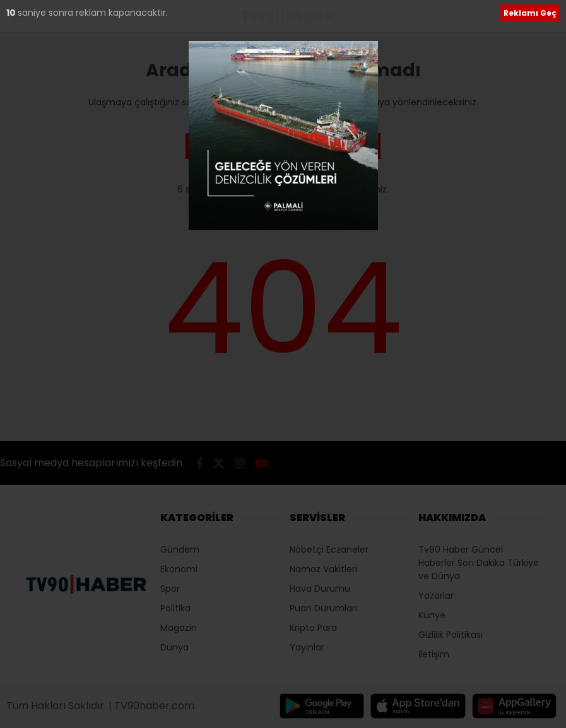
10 (12, 13)
